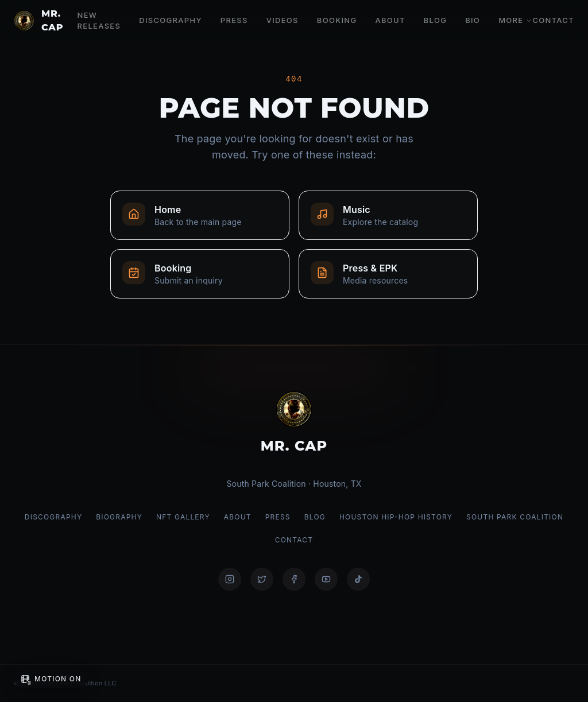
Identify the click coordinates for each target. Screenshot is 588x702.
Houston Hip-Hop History (396, 517)
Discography (171, 20)
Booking (337, 20)
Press (234, 20)
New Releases (99, 21)
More (515, 20)
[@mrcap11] (294, 579)
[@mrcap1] (262, 579)
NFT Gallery (183, 517)
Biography (119, 517)
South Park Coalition (515, 517)
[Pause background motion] (51, 679)
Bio (473, 20)
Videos (283, 20)
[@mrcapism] (230, 579)
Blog (435, 20)
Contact (553, 20)
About (390, 20)
